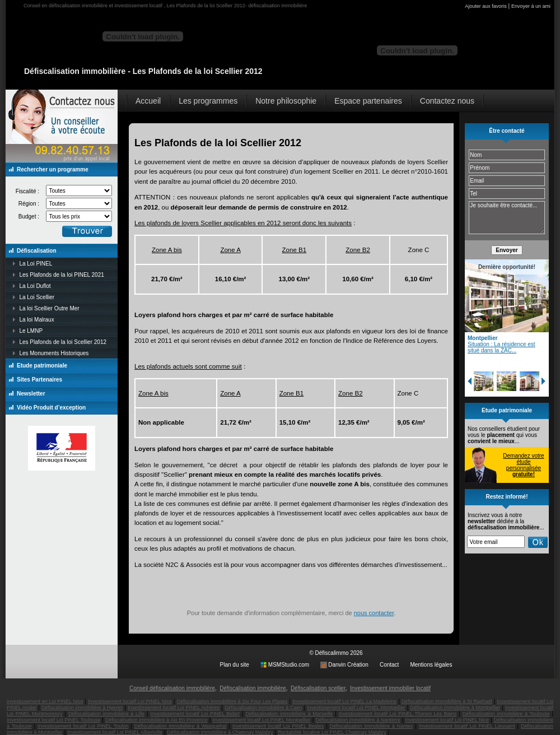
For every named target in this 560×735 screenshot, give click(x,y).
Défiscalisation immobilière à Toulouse (506, 714)
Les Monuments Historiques (54, 353)
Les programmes (208, 101)
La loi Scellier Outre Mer (49, 308)
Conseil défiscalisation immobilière (172, 688)
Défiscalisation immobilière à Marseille (289, 714)
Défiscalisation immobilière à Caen (263, 708)
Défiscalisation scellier (318, 688)
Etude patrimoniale (42, 366)
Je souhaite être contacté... (507, 218)
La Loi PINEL (36, 264)
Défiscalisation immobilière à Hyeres (82, 708)
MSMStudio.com (289, 665)
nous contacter (374, 613)
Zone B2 (358, 250)
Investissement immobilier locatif (390, 688)
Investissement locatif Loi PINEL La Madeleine (344, 701)
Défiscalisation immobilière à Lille (106, 714)
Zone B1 (294, 250)
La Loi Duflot (35, 286)
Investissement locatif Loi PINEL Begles (278, 726)
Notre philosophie (286, 101)
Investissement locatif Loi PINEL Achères (174, 708)
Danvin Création (348, 665)
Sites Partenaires (39, 380)
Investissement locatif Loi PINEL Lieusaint (467, 726)
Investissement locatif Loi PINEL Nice (130, 701)
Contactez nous (447, 101)
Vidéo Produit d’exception (51, 408)
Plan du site (235, 665)
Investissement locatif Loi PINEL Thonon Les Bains (398, 714)
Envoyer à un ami (531, 6)
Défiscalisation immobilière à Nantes (372, 726)
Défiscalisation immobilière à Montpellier (455, 708)
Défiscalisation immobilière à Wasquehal (181, 726)
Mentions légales (431, 665)
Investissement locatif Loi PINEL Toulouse (53, 720)
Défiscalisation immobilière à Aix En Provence (157, 720)
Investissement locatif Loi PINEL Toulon (83, 726)
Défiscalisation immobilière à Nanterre (358, 720)
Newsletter (31, 394)
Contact (389, 665)
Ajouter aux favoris (486, 6)
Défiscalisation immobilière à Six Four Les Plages (232, 701)
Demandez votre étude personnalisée (523, 465)
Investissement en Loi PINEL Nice (45, 701)
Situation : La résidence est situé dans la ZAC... (501, 347)
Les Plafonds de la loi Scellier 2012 (63, 342)
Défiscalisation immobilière (253, 688)
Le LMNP (31, 331)
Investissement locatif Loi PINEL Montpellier (356, 708)
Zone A (230, 250)
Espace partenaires (368, 101)
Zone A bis (167, 250)
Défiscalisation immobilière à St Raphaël (447, 701)
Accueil (148, 101)
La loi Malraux (36, 320)
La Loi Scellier (37, 297)
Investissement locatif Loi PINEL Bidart (195, 714)
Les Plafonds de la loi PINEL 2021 (61, 275)
